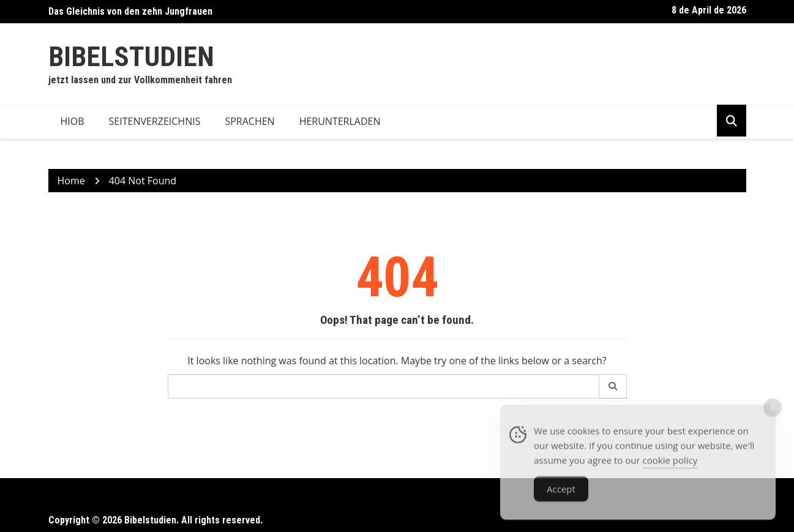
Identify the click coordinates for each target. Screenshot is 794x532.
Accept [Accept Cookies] (561, 494)
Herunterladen (340, 121)
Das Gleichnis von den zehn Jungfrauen (130, 11)
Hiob (73, 121)
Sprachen (249, 121)
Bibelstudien (131, 57)
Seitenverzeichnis (155, 121)
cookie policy (670, 465)
